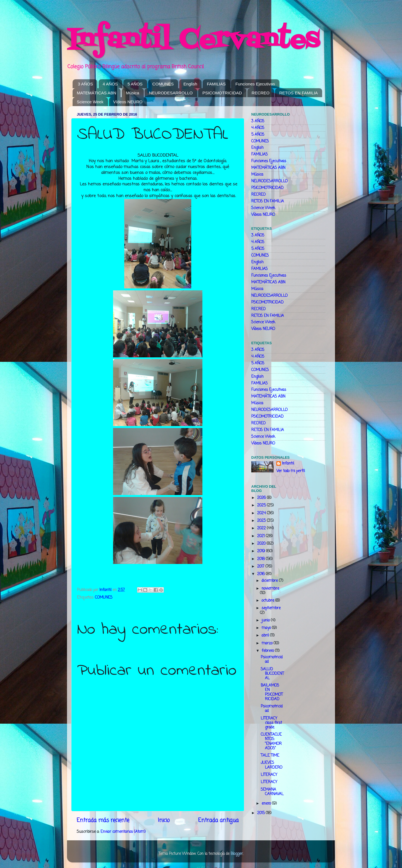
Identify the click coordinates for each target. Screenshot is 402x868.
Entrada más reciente (103, 821)
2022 (262, 528)
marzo (268, 643)
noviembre (270, 589)
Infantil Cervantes (193, 40)
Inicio (164, 821)
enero (267, 804)
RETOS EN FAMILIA (298, 93)
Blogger (237, 854)
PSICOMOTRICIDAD (222, 93)
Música (133, 93)
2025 (262, 505)
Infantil (288, 464)
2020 (262, 544)
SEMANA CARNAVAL (272, 792)
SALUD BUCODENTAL (272, 674)
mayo (267, 628)
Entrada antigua (218, 821)
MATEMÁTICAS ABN (96, 93)
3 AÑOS (85, 84)
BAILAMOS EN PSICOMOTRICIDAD (272, 692)
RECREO (260, 93)
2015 (261, 813)
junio (266, 620)
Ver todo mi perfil (291, 471)
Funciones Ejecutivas (255, 84)
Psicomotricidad (272, 660)
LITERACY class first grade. (271, 723)
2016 (261, 574)
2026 (262, 498)
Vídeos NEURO (128, 102)
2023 (262, 521)
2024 (262, 513)
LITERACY (269, 775)
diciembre (270, 581)
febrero (268, 651)
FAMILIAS (216, 84)
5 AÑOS (135, 84)
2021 (261, 536)
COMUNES (163, 84)
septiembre (271, 608)
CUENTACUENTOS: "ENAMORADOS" (271, 742)
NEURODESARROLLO (171, 93)
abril (266, 636)
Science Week (90, 102)
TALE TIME (270, 756)
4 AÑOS (110, 84)
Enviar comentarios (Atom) (123, 832)
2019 (262, 551)
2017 (261, 567)
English (190, 84)
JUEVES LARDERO (271, 765)
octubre (268, 601)
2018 (261, 559)
